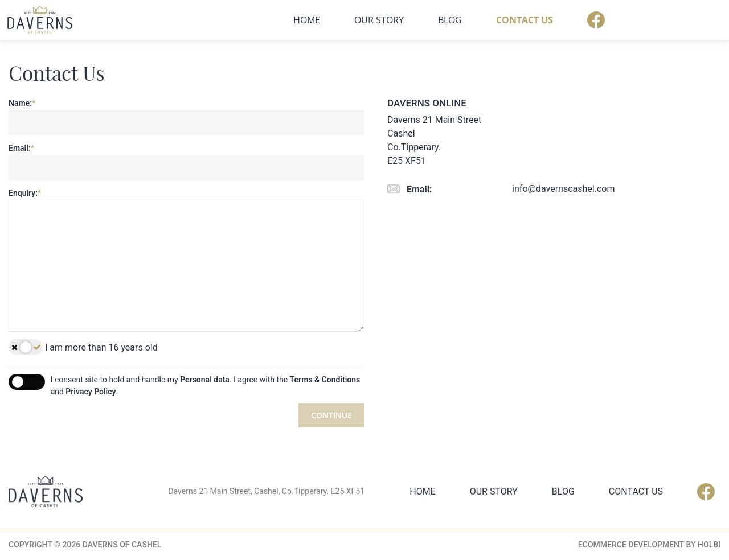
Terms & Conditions (325, 380)
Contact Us (640, 20)
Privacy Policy (91, 392)
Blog (566, 20)
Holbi (709, 545)
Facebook (712, 20)
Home (422, 20)
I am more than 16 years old (83, 347)
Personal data (205, 380)
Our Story (495, 20)
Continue (331, 416)
